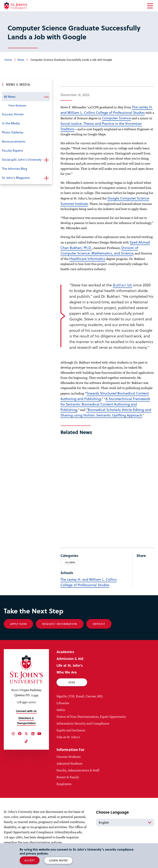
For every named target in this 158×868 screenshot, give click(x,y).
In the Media (11, 123)
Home (8, 60)
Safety (61, 710)
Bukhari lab (122, 285)
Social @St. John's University (22, 159)
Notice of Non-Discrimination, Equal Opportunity (91, 717)
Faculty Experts (12, 150)
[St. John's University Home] (15, 6)
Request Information (60, 624)
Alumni (70, 562)
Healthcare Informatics (87, 258)
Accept (30, 860)
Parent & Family (68, 777)
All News (10, 96)
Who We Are (67, 672)
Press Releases (17, 105)
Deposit (99, 624)
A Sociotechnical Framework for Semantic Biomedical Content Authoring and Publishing (105, 404)
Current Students (69, 757)
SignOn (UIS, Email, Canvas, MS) (80, 696)
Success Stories (13, 114)
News (21, 60)
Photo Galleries (13, 132)
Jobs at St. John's (68, 737)
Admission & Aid (70, 658)
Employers (64, 784)
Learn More (58, 860)
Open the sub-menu (46, 97)
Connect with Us (26, 711)
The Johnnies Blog (15, 169)
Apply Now (18, 624)
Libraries (63, 703)
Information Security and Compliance (83, 723)
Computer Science (116, 118)
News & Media (18, 84)
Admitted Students (69, 763)
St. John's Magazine (16, 178)
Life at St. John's (70, 665)
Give (72, 682)
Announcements (14, 141)
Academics (65, 652)
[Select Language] (125, 822)
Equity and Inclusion (71, 730)
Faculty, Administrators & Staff (78, 770)
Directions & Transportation (26, 721)
